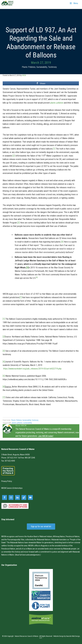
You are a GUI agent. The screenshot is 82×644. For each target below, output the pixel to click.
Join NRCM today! (46, 436)
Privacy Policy (7, 481)
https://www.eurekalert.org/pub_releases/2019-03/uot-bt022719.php (32, 369)
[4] (62, 242)
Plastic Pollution (29, 67)
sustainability (27, 423)
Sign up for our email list (41, 526)
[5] (27, 268)
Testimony (52, 67)
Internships (18, 488)
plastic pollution (57, 103)
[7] (21, 297)
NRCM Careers (7, 488)
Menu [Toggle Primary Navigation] (74, 3)
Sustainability (42, 67)
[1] (54, 149)
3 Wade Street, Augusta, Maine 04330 (16, 455)
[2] (14, 156)
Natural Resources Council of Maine (7, 5)
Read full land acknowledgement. (28, 555)
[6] (4, 387)
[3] (19, 223)
